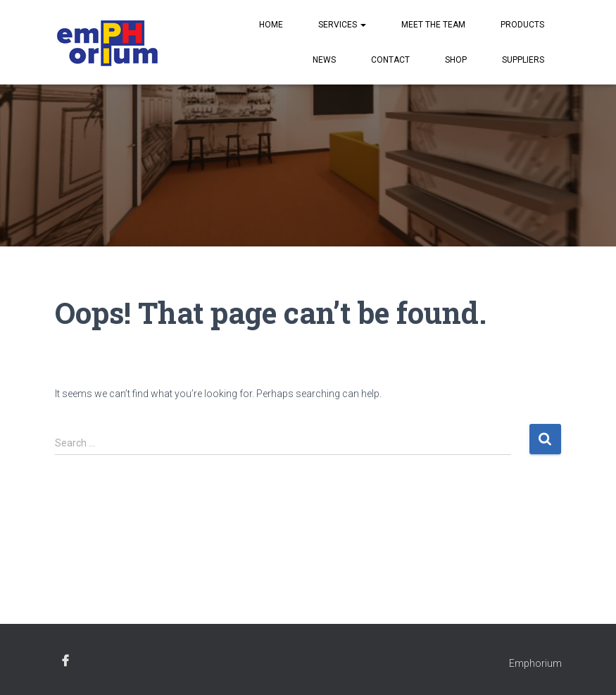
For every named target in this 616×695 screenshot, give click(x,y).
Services (342, 25)
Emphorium (535, 663)
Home (271, 25)
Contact (390, 60)
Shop (456, 60)
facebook (65, 661)
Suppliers (523, 60)
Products (522, 25)
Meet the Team (433, 25)
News (324, 60)
